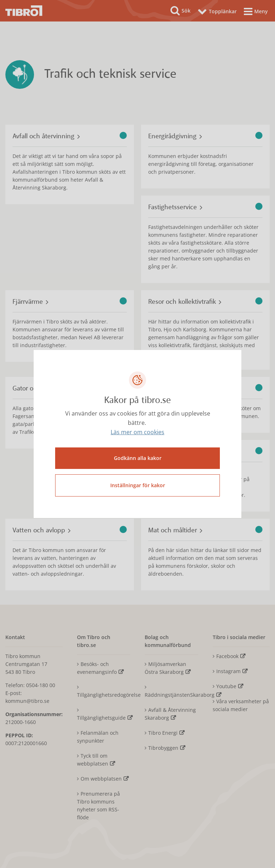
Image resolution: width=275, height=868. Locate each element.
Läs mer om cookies (137, 432)
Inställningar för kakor (138, 485)
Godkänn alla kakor (138, 458)
